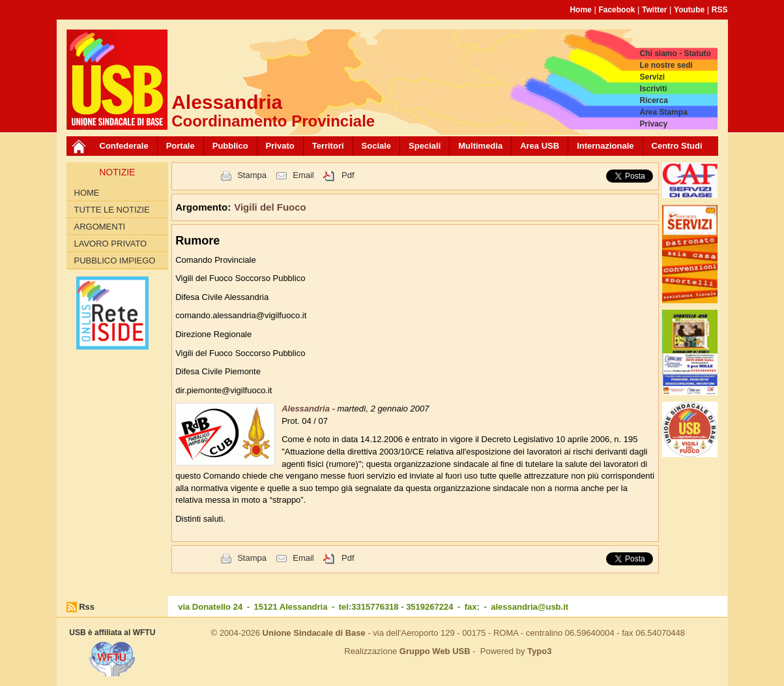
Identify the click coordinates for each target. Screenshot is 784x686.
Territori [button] (328, 146)
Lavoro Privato (111, 244)
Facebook (617, 10)
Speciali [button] (425, 146)
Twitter (654, 10)
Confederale (124, 146)
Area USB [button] (540, 146)
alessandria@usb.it (530, 607)
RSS (720, 10)
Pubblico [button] (230, 146)
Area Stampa (663, 112)
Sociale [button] (377, 146)
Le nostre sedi (666, 65)
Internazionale (605, 146)
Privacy (653, 124)
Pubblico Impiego (115, 261)
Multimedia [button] (480, 146)
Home (580, 10)
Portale (181, 146)
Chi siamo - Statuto (675, 53)
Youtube (689, 10)
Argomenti (100, 227)
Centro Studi (677, 146)
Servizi (652, 77)
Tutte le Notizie (112, 210)
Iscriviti (653, 89)
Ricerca (653, 100)
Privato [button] (280, 146)
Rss (87, 607)
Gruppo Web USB (435, 651)
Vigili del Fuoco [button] (270, 207)
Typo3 (539, 651)
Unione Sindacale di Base (314, 633)
